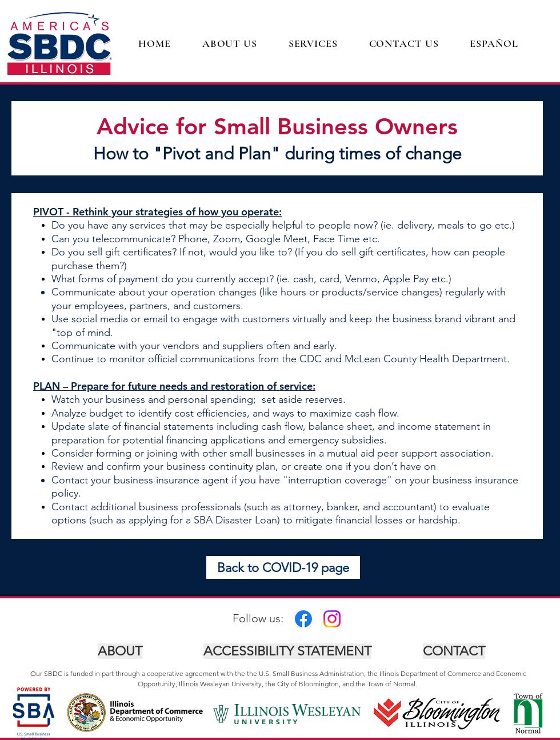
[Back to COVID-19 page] (283, 567)
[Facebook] (303, 619)
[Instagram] (332, 619)
